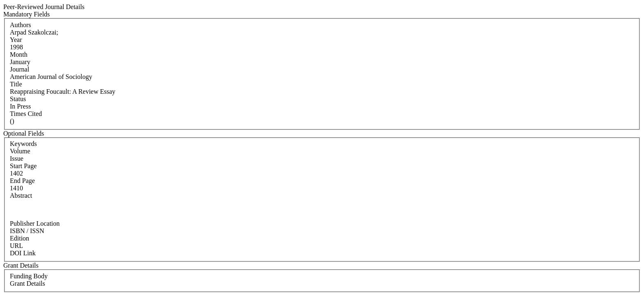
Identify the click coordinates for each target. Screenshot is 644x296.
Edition (20, 238)
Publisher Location (35, 223)
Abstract (21, 195)
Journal (20, 69)
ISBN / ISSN (27, 231)
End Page (22, 181)
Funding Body (29, 276)
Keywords (23, 144)
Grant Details (28, 283)
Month (19, 54)
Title (16, 84)
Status (18, 99)
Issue (17, 158)
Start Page (23, 166)
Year (16, 40)
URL (16, 246)
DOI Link (23, 253)
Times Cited (26, 114)
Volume (20, 151)
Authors (21, 25)
